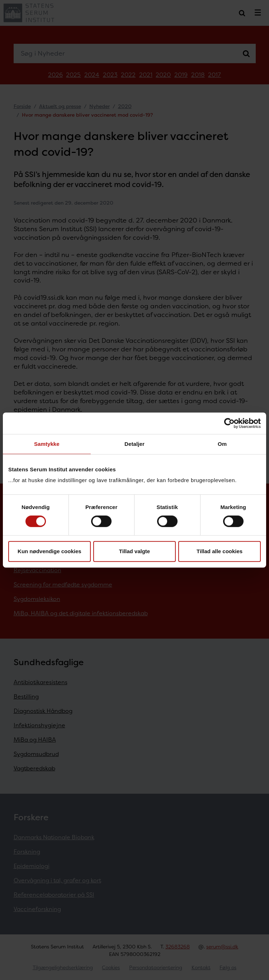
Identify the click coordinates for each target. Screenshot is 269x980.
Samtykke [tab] (47, 444)
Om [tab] (222, 444)
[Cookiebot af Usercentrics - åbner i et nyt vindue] (229, 423)
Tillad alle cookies (220, 551)
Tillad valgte (134, 551)
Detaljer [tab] (134, 444)
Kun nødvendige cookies (49, 551)
